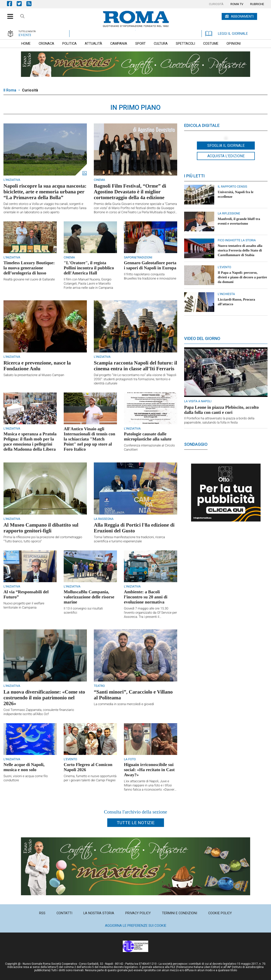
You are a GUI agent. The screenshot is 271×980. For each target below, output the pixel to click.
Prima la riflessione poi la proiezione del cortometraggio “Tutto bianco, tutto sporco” (43, 539)
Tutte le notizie (136, 823)
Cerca (22, 17)
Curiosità (30, 90)
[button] (8, 14)
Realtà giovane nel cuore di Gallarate (29, 280)
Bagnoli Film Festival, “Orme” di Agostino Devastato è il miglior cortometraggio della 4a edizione (130, 192)
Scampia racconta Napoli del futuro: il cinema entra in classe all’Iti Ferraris (135, 366)
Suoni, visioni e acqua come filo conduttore (26, 778)
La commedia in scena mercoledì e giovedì (124, 704)
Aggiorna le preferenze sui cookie (136, 926)
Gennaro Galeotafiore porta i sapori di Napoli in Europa (150, 265)
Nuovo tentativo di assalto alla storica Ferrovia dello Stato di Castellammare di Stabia (240, 251)
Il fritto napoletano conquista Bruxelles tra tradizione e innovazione (150, 276)
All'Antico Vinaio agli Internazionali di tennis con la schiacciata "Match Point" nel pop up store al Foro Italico (89, 439)
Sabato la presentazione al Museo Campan (34, 375)
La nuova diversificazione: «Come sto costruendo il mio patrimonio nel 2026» (44, 698)
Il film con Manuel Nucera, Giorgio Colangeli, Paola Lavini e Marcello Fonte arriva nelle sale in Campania (88, 284)
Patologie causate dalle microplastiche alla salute (148, 437)
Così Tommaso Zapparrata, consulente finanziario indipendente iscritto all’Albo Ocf (39, 712)
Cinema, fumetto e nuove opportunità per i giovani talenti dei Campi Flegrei (90, 778)
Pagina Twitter (22, 4)
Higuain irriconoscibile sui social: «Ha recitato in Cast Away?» (149, 770)
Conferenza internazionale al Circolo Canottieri (149, 448)
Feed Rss (31, 4)
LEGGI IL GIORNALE (227, 34)
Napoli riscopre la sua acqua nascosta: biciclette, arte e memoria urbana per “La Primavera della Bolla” (45, 192)
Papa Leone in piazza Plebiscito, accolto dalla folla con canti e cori (221, 410)
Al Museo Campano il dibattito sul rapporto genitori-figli (41, 528)
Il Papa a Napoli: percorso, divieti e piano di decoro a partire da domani (242, 277)
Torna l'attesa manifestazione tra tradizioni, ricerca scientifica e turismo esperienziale (129, 539)
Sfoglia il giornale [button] (226, 146)
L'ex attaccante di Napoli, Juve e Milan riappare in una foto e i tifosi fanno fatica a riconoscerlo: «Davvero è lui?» (150, 786)
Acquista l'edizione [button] (226, 156)
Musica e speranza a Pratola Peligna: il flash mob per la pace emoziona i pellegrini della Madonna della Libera (30, 442)
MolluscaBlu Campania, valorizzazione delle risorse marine (89, 597)
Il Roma (10, 90)
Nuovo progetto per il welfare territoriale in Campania (24, 606)
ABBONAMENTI (242, 16)
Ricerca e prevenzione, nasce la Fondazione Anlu (37, 366)
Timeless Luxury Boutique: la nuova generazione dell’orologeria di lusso (29, 268)
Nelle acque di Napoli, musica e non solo (24, 767)
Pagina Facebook (12, 4)
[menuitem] (216, 4)
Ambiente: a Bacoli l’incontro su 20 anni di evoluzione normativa (146, 597)
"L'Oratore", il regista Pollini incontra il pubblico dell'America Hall (89, 268)
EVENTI (25, 35)
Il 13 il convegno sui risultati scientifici (83, 611)
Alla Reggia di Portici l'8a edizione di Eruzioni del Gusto (134, 528)
